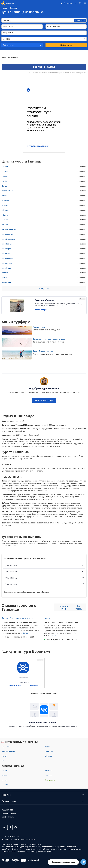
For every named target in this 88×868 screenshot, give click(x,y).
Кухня (47, 747)
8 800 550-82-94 (8, 810)
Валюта (4, 756)
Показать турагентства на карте (44, 693)
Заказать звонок (15, 686)
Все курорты (44, 288)
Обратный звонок (9, 814)
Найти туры (66, 45)
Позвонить (34, 686)
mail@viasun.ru (8, 817)
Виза (3, 761)
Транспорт (49, 751)
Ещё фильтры (8, 45)
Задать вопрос (41, 310)
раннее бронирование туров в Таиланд (33, 592)
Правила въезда (8, 751)
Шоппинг (49, 756)
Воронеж (68, 3)
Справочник (6, 747)
